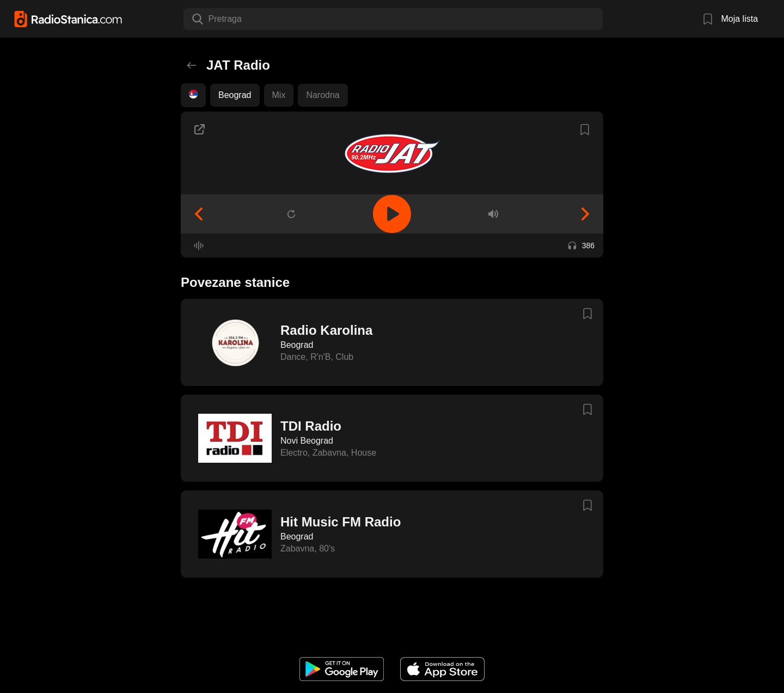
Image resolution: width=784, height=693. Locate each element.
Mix (279, 95)
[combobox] (210, 19)
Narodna (323, 95)
